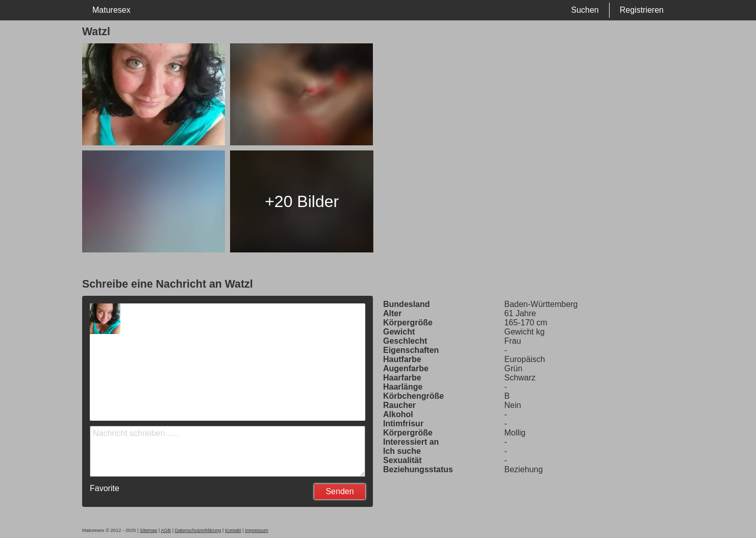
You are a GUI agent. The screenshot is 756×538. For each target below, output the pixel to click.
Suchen (585, 10)
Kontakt (233, 530)
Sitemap (148, 530)
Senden (339, 491)
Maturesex (111, 10)
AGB (166, 530)
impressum (257, 530)
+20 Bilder (302, 201)
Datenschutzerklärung (198, 530)
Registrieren (642, 10)
